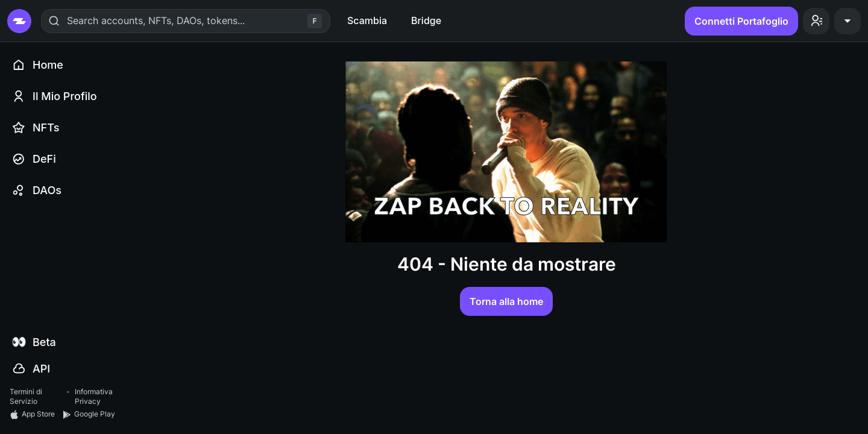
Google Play (89, 414)
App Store (32, 414)
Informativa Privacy (94, 397)
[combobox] (68, 20)
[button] (816, 21)
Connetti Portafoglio (741, 21)
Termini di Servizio (26, 397)
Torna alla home (506, 301)
